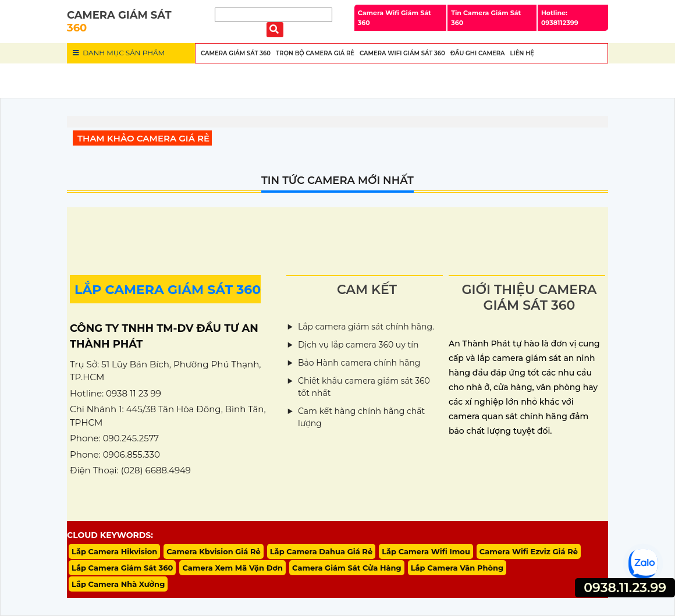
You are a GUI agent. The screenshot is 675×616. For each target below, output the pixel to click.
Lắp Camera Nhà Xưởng (118, 584)
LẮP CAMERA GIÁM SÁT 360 (168, 290)
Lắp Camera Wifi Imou (426, 551)
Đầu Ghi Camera (478, 53)
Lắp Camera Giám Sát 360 (122, 568)
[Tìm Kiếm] (273, 15)
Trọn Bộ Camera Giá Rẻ (315, 53)
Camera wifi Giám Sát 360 (402, 53)
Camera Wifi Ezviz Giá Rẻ (529, 551)
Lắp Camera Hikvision (114, 551)
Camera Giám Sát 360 (236, 53)
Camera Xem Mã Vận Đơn (232, 568)
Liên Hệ (522, 53)
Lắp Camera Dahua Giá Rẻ (321, 551)
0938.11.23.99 (625, 588)
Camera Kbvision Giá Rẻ (214, 551)
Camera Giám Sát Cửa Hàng (347, 568)
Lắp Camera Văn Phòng (457, 568)
